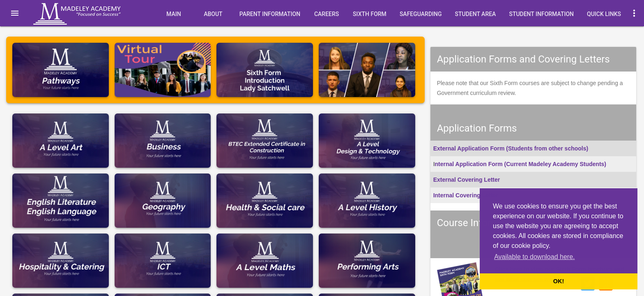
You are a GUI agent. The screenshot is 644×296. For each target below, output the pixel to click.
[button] (15, 13)
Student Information (541, 14)
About (213, 14)
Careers (327, 14)
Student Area (475, 14)
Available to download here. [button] (534, 257)
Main (174, 14)
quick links (604, 14)
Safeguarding (421, 14)
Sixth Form (370, 14)
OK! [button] (559, 281)
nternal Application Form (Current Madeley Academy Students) (521, 164)
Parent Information (270, 14)
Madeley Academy (88, 14)
